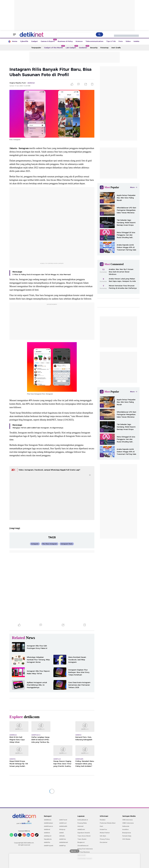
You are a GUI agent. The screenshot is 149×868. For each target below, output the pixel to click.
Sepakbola (48, 839)
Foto (121, 41)
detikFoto (63, 839)
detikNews (48, 820)
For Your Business (84, 852)
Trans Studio (82, 839)
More (134, 187)
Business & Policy (65, 41)
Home (15, 41)
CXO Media (126, 839)
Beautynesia (127, 833)
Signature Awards (84, 833)
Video (128, 41)
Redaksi (103, 820)
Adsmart (80, 826)
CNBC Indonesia (128, 823)
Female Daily (127, 836)
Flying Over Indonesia (85, 849)
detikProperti (49, 846)
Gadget (34, 41)
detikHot (47, 833)
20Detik (62, 836)
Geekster (84, 47)
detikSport (48, 836)
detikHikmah (64, 842)
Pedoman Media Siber (108, 823)
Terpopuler (36, 48)
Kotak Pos (103, 829)
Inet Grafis (116, 48)
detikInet (47, 829)
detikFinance (48, 826)
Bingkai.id (81, 842)
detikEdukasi (48, 823)
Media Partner (105, 833)
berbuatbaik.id (83, 820)
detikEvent (81, 829)
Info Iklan (103, 836)
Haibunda (126, 826)
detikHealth (63, 826)
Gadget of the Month (54, 47)
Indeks (136, 41)
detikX (61, 833)
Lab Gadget (72, 47)
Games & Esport (48, 41)
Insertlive (125, 829)
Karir (101, 826)
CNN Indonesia (127, 820)
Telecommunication (94, 41)
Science (79, 41)
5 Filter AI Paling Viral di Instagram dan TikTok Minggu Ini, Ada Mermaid (42, 274)
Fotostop (104, 48)
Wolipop (62, 829)
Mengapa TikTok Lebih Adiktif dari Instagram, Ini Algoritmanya (38, 428)
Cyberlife (24, 41)
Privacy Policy (105, 839)
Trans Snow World (84, 836)
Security (94, 48)
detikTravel (63, 820)
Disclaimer (104, 842)
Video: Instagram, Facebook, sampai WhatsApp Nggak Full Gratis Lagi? (49, 470)
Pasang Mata (82, 823)
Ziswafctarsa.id (83, 846)
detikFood (63, 823)
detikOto (47, 842)
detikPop (62, 846)
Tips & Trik (111, 41)
